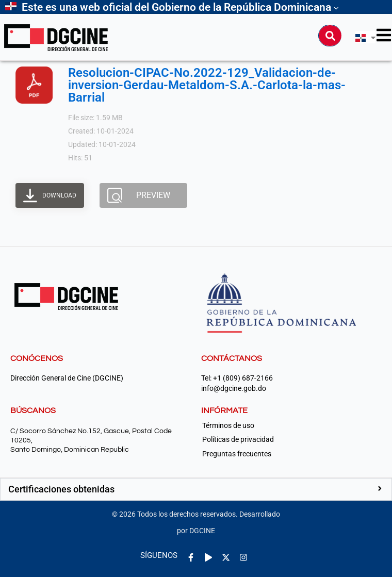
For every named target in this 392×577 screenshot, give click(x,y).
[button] (196, 489)
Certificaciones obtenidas (61, 489)
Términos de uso (228, 425)
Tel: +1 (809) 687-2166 (237, 378)
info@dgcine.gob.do (234, 389)
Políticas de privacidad (238, 439)
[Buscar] (330, 36)
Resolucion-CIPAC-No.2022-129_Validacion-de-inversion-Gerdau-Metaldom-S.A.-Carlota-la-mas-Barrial (207, 85)
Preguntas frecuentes (237, 454)
